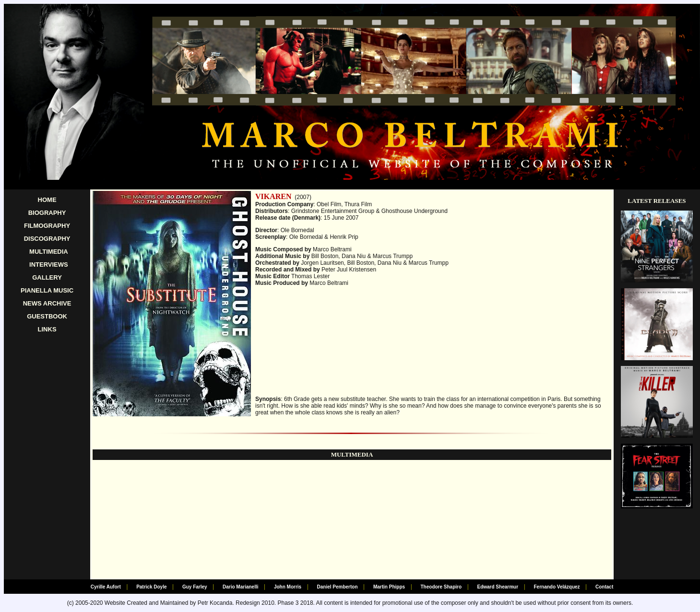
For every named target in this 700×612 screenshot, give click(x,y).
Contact (604, 587)
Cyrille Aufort (106, 587)
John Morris (288, 587)
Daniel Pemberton (338, 587)
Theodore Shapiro (441, 587)
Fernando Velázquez (557, 587)
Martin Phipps (389, 587)
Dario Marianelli (240, 587)
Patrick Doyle (151, 587)
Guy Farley (195, 587)
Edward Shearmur (498, 587)
